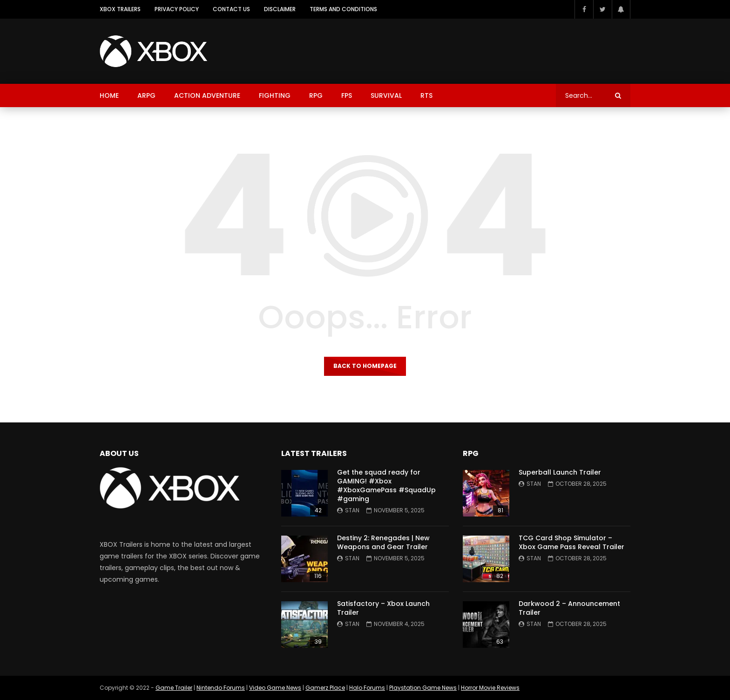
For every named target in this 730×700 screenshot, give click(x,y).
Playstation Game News (423, 688)
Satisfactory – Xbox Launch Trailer (383, 608)
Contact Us (231, 9)
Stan (352, 510)
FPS (347, 95)
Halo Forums (367, 688)
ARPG (146, 95)
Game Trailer (174, 688)
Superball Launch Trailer (560, 472)
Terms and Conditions (343, 9)
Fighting (275, 95)
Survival (386, 95)
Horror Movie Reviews (490, 688)
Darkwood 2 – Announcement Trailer (569, 608)
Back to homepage (365, 366)
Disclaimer (280, 9)
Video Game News (275, 688)
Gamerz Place (325, 688)
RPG (316, 95)
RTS (426, 95)
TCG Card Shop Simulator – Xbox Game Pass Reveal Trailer (571, 542)
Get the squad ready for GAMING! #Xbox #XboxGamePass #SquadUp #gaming (386, 486)
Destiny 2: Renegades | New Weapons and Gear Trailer (383, 542)
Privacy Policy (177, 9)
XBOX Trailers (120, 9)
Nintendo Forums (221, 688)
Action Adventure (207, 95)
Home (109, 95)
